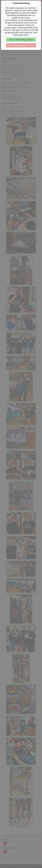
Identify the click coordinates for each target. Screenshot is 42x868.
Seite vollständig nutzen (21, 40)
